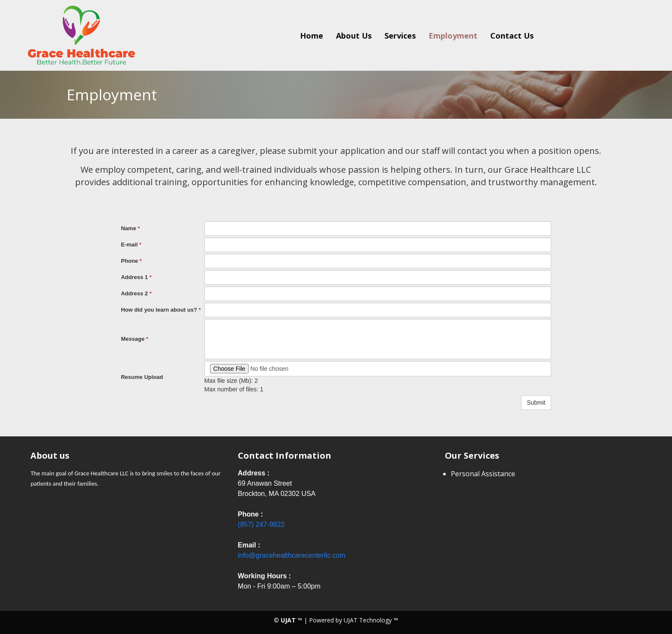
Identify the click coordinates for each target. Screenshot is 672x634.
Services (400, 36)
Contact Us (512, 36)
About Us (354, 36)
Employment (453, 36)
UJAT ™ (292, 620)
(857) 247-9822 (261, 524)
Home (312, 36)
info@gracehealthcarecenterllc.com (292, 555)
